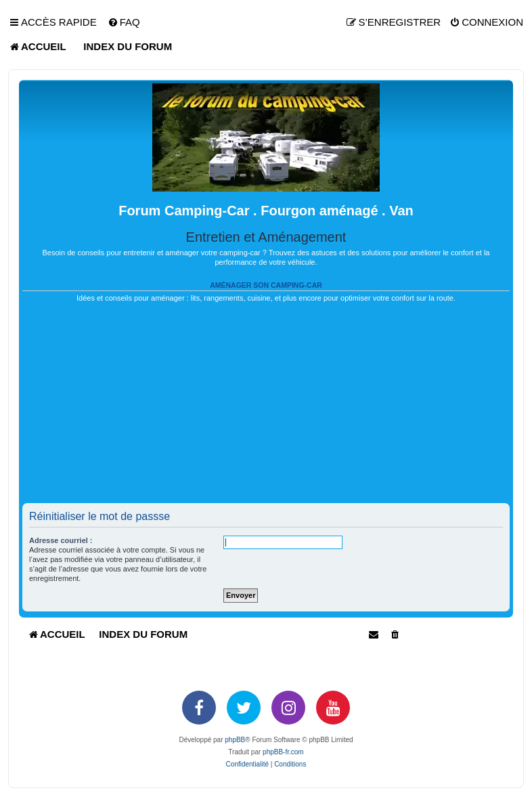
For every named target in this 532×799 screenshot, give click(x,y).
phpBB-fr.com (283, 752)
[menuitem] (124, 22)
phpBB (235, 740)
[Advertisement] (266, 408)
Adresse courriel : (61, 540)
